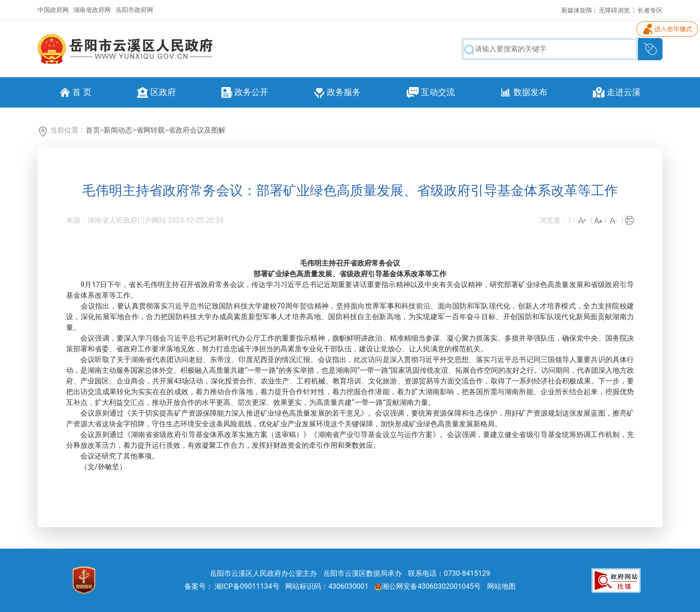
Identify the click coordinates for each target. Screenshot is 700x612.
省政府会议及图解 (197, 130)
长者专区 (650, 10)
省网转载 (150, 130)
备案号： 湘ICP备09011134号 (232, 586)
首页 (93, 130)
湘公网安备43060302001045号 (428, 586)
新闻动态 (118, 130)
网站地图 (501, 586)
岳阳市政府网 (134, 10)
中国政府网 (53, 10)
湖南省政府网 (92, 10)
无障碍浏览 (614, 10)
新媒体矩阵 (577, 10)
